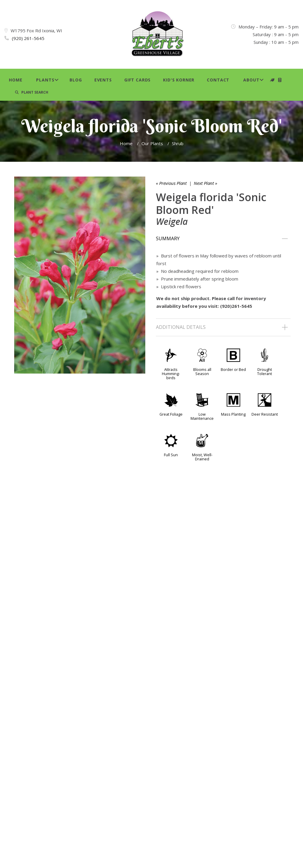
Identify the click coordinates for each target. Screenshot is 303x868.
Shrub (178, 143)
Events (103, 80)
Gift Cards (137, 80)
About (251, 80)
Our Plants (152, 143)
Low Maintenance (202, 416)
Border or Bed (233, 369)
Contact (218, 80)
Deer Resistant (265, 414)
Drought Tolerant (265, 371)
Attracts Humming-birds (171, 374)
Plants (45, 80)
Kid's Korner (179, 80)
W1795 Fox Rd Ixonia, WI (36, 31)
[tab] (223, 239)
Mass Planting (233, 414)
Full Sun (171, 455)
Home (16, 80)
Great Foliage (171, 414)
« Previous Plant (171, 183)
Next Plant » (206, 183)
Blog (76, 80)
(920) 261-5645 (28, 38)
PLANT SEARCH (32, 92)
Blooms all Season (202, 371)
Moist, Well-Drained (202, 457)
